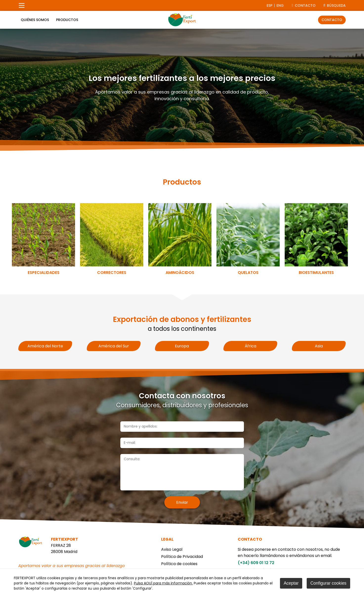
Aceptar (291, 583)
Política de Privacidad (182, 557)
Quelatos (248, 273)
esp (269, 5)
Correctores (112, 273)
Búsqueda (335, 5)
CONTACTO (303, 5)
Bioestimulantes (316, 273)
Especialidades (44, 273)
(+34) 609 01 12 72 (256, 563)
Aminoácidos (180, 273)
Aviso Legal (172, 549)
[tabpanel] (182, 87)
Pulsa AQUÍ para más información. (163, 583)
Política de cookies (179, 564)
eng (280, 5)
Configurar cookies (328, 583)
